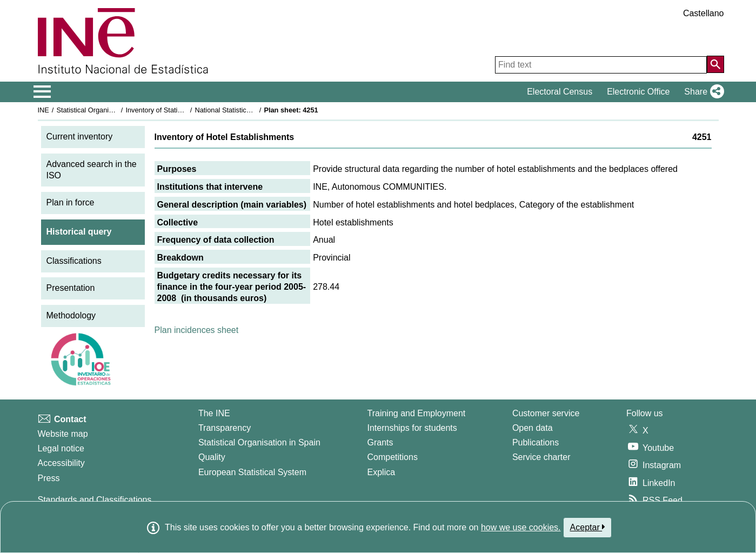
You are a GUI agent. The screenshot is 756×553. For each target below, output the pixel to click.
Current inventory (80, 136)
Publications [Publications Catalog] (536, 442)
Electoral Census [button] (560, 92)
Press (49, 478)
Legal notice (61, 448)
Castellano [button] (704, 13)
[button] (702, 92)
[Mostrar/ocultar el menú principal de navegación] (42, 92)
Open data (533, 428)
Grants (380, 442)
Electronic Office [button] (638, 92)
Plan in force (71, 202)
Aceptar (588, 527)
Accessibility (61, 463)
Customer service (546, 413)
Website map (63, 434)
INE (44, 110)
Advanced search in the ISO (92, 170)
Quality (212, 457)
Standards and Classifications (95, 500)
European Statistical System (252, 472)
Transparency (225, 428)
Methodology (71, 315)
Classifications (74, 261)
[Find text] (601, 65)
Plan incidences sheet (197, 330)
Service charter (541, 457)
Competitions (393, 457)
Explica (382, 472)
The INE (214, 413)
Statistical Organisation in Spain (105, 110)
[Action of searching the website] (715, 64)
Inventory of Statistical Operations (177, 110)
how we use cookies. (521, 527)
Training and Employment (417, 413)
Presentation (71, 288)
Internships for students (412, 428)
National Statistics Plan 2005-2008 (247, 110)
